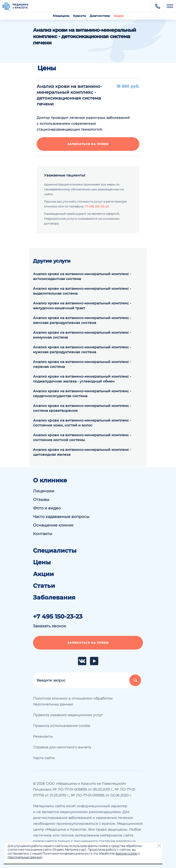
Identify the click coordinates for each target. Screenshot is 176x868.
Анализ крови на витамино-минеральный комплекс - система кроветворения (82, 408)
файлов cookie (126, 853)
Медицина (61, 16)
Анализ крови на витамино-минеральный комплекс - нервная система (82, 364)
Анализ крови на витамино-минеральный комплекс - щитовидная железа (82, 452)
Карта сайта (44, 758)
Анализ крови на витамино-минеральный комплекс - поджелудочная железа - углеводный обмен (82, 379)
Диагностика (100, 16)
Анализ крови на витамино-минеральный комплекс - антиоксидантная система (82, 276)
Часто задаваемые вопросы (61, 517)
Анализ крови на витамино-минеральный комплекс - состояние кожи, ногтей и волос (82, 423)
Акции (119, 16)
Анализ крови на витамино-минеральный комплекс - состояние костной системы (82, 437)
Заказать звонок (49, 626)
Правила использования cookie (61, 726)
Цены (42, 562)
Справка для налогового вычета (62, 747)
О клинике (50, 480)
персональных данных (24, 857)
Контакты (43, 534)
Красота (79, 16)
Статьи (44, 586)
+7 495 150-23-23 (97, 206)
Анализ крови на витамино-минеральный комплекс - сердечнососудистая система (82, 393)
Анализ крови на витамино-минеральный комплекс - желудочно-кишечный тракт (82, 306)
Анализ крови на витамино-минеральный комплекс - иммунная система (82, 335)
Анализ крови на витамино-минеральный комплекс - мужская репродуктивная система (82, 350)
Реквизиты (43, 736)
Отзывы (41, 500)
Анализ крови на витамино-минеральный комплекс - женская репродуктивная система (82, 320)
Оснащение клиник (53, 525)
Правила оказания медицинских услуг (68, 715)
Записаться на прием (88, 144)
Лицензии (44, 491)
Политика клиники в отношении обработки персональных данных (73, 701)
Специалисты (55, 551)
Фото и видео (47, 508)
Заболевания (54, 598)
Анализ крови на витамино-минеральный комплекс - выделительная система (82, 291)
